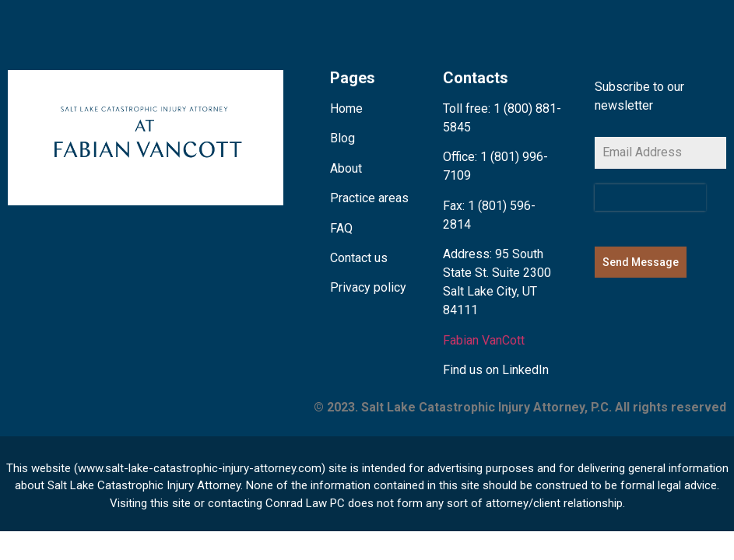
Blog (342, 138)
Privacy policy (368, 287)
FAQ (341, 228)
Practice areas (369, 198)
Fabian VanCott (484, 340)
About (346, 168)
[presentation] (650, 198)
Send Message (641, 262)
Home (346, 108)
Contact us (359, 258)
